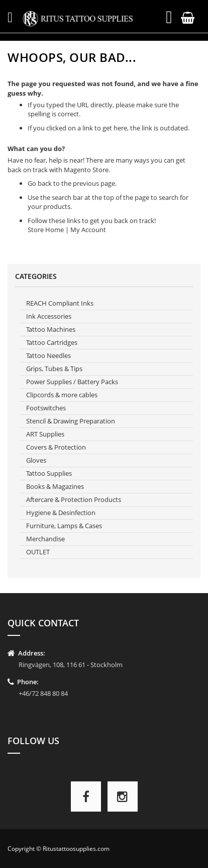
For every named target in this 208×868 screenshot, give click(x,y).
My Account (88, 230)
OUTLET (38, 552)
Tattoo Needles (48, 355)
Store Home (46, 230)
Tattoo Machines (51, 329)
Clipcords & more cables (62, 395)
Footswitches (46, 408)
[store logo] (80, 19)
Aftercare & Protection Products (74, 499)
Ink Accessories (49, 316)
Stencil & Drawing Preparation (71, 421)
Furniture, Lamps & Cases (64, 526)
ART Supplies (45, 434)
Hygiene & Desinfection (61, 513)
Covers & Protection (56, 447)
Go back (40, 183)
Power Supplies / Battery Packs (72, 382)
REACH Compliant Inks (60, 303)
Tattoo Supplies (49, 473)
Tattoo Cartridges (52, 342)
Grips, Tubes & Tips (54, 369)
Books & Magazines (55, 486)
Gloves (36, 460)
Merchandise (45, 539)
